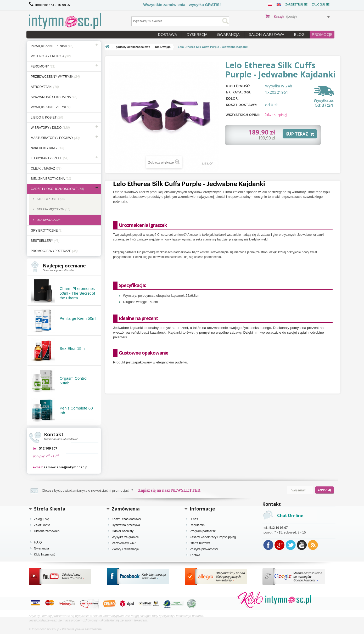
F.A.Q (38, 542)
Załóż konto (42, 525)
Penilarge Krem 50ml (78, 318)
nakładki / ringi (47, 148)
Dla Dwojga (49, 220)
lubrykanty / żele (50, 158)
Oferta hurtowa (200, 543)
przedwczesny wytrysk (55, 77)
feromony (43, 66)
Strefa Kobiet (51, 199)
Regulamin (197, 525)
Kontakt (195, 555)
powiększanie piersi (51, 107)
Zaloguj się (321, 4)
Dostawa (167, 34)
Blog (299, 34)
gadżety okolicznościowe (58, 189)
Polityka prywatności (204, 549)
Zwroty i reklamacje (125, 549)
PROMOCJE (322, 34)
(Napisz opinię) (276, 115)
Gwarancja (228, 34)
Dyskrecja (197, 34)
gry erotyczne (47, 231)
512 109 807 (48, 448)
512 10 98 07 (61, 5)
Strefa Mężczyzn (53, 209)
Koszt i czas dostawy (126, 519)
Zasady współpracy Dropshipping (213, 537)
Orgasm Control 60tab (74, 381)
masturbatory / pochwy (55, 138)
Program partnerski (203, 531)
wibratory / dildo (50, 128)
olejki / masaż (46, 169)
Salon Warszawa (267, 34)
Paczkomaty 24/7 (124, 543)
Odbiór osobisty (123, 531)
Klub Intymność (45, 554)
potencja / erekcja (51, 56)
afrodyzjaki (45, 87)
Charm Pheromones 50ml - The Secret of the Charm (77, 293)
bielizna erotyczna (51, 179)
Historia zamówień (47, 531)
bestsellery (45, 241)
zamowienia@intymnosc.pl (66, 467)
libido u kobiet (47, 117)
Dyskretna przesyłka (126, 525)
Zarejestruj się (296, 4)
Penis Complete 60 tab (76, 410)
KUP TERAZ (300, 134)
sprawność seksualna (54, 97)
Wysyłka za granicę (125, 537)
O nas (194, 519)
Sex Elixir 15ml (73, 348)
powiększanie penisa (52, 46)
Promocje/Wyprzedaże (54, 251)
